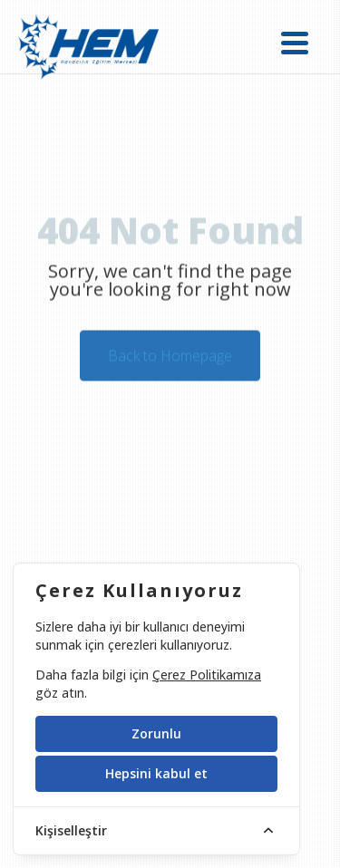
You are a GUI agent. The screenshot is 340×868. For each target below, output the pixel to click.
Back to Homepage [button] (170, 358)
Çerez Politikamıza (207, 675)
